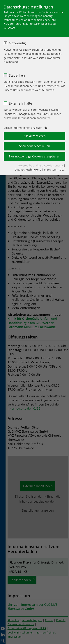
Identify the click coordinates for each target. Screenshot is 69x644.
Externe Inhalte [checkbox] (20, 103)
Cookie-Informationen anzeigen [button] (25, 128)
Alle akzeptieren (35, 136)
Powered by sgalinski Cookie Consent (41, 165)
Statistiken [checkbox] (17, 75)
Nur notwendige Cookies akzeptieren (35, 156)
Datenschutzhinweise (28, 170)
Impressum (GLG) (55, 170)
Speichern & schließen (35, 146)
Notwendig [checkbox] (17, 43)
